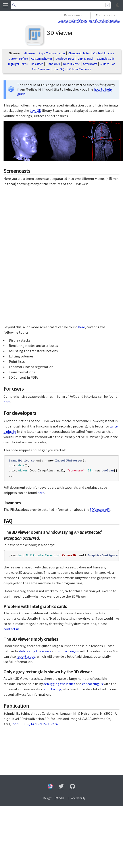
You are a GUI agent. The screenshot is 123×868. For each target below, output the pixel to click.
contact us (12, 629)
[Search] (61, 5)
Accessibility (78, 798)
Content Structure (104, 53)
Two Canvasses (41, 69)
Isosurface (37, 64)
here (82, 327)
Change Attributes (79, 53)
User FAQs (60, 69)
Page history (73, 15)
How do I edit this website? (105, 21)
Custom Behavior (42, 59)
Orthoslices (53, 64)
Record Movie (71, 64)
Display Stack (86, 59)
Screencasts (90, 64)
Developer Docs (65, 59)
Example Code (106, 59)
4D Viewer (30, 53)
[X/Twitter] (61, 787)
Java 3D (35, 110)
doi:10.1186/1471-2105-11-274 (35, 724)
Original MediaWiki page (73, 21)
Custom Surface (18, 59)
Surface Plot (108, 64)
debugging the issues (35, 651)
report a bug (26, 656)
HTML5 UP (59, 798)
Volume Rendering (80, 69)
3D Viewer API (100, 509)
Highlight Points (18, 64)
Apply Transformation (52, 53)
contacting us (68, 651)
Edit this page (105, 15)
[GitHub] (73, 787)
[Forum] (50, 787)
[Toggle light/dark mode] (118, 5)
